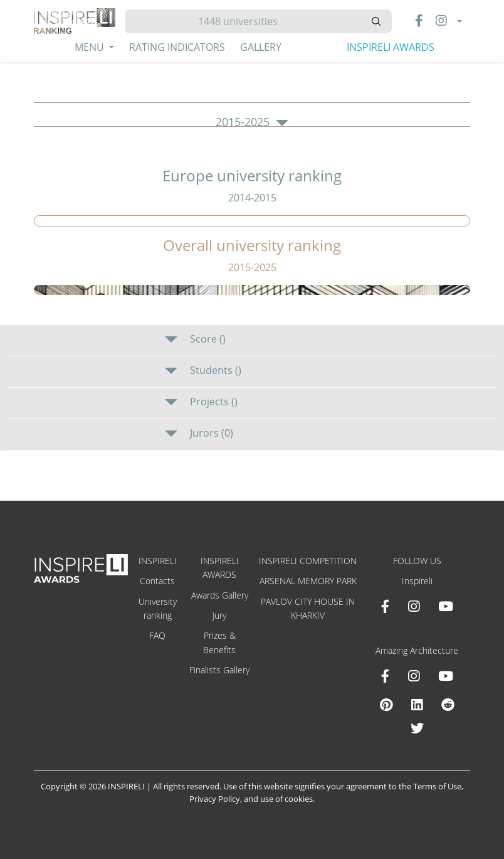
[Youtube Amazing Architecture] (446, 676)
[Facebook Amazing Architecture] (385, 676)
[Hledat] (243, 21)
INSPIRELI (158, 561)
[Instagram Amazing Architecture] (414, 676)
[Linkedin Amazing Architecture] (417, 705)
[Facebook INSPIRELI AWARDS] (385, 606)
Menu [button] (91, 47)
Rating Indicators (177, 47)
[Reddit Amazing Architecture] (448, 705)
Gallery (261, 47)
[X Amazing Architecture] (417, 728)
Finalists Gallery (219, 670)
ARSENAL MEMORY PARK (308, 581)
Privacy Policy (215, 799)
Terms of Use (437, 786)
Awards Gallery (220, 595)
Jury (219, 615)
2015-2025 (252, 122)
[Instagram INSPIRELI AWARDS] (414, 606)
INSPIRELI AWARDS (391, 47)
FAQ (157, 635)
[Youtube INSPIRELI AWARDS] (446, 606)
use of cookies (286, 799)
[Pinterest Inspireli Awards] (386, 705)
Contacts (157, 581)
